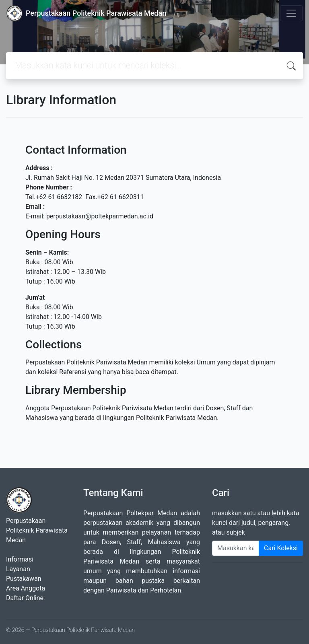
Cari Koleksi (281, 548)
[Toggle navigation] (291, 13)
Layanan (18, 569)
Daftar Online (25, 598)
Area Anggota (26, 588)
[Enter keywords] (236, 548)
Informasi (20, 559)
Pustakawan (24, 579)
